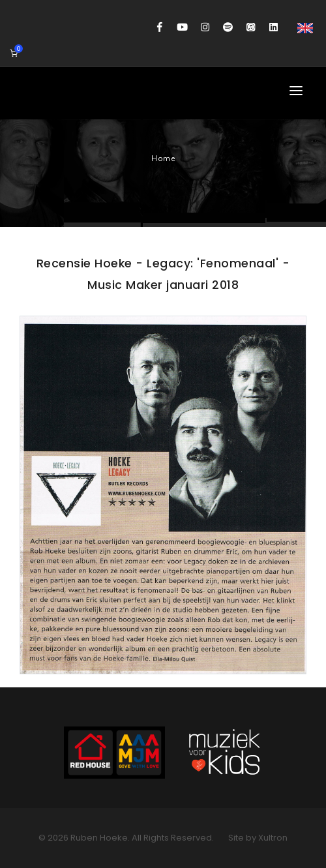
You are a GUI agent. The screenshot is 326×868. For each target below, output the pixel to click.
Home (163, 158)
